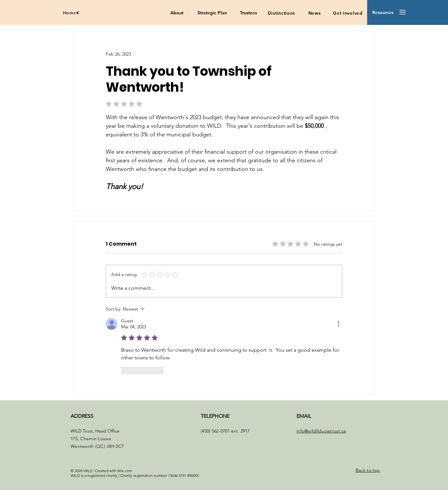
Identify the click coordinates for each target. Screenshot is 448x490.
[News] (314, 13)
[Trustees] (248, 13)
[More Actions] (338, 324)
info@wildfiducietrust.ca (321, 431)
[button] (383, 13)
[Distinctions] (281, 13)
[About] (177, 13)
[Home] (71, 13)
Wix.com (125, 471)
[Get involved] (348, 13)
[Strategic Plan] (212, 13)
